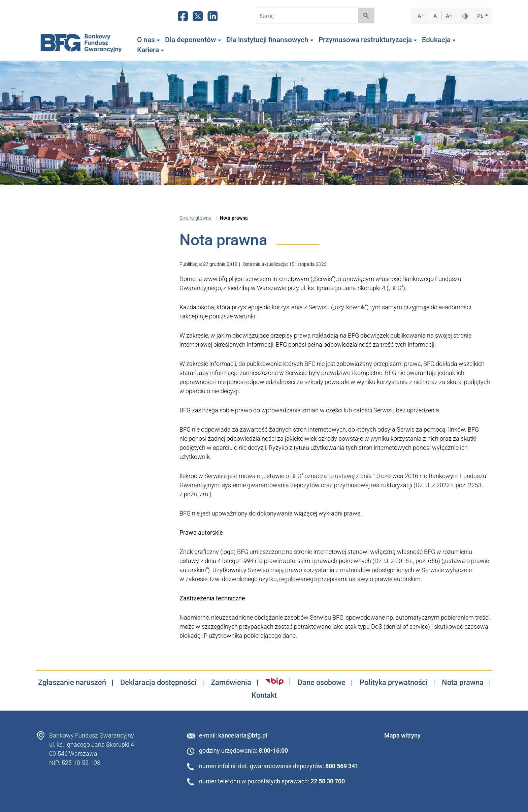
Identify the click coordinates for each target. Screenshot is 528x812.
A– (421, 16)
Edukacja (439, 40)
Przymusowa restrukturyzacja (368, 40)
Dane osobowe (322, 683)
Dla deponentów (193, 40)
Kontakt (264, 695)
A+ (449, 16)
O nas (148, 40)
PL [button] (481, 16)
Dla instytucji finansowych (270, 40)
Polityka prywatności (394, 683)
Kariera (151, 50)
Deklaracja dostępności (158, 683)
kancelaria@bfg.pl (243, 735)
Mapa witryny (402, 735)
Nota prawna (463, 683)
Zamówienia (231, 683)
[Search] (305, 16)
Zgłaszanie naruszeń (72, 683)
